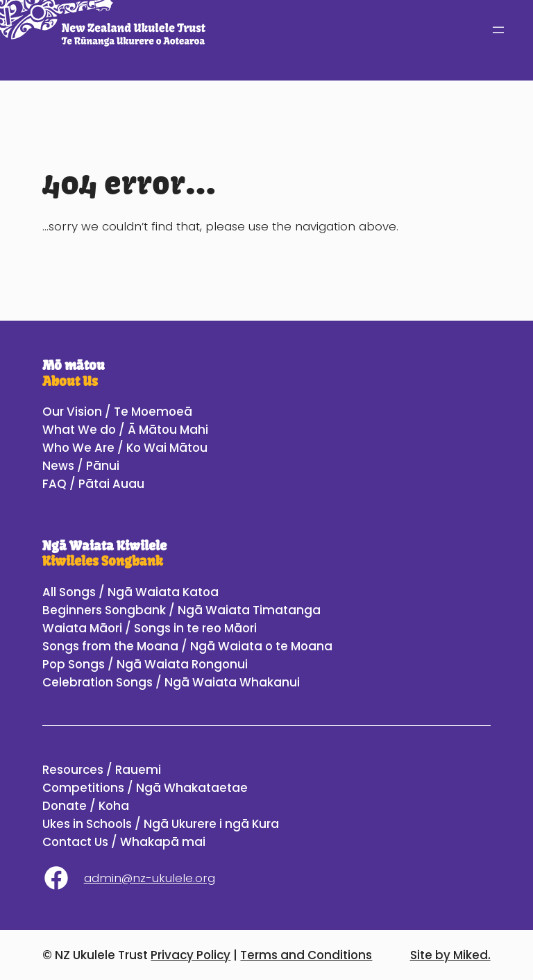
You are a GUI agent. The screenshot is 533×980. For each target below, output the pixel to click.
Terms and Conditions (306, 955)
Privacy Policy (191, 955)
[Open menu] (498, 30)
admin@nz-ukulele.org (150, 878)
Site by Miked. (450, 955)
